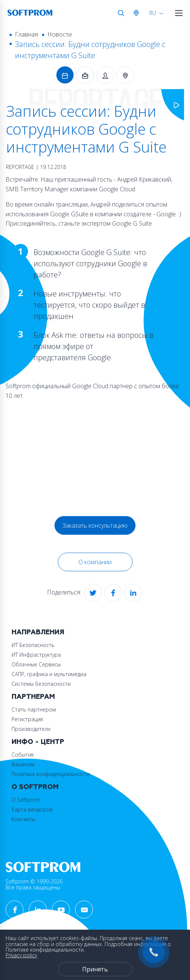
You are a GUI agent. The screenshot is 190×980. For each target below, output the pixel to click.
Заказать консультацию (95, 525)
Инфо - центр (38, 742)
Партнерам (33, 697)
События (23, 755)
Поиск (121, 13)
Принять (95, 969)
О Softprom (35, 787)
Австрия (138, 13)
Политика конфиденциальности (51, 774)
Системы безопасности (41, 684)
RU (153, 13)
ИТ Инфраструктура (36, 655)
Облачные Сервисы (36, 664)
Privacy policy (21, 955)
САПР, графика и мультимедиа (49, 674)
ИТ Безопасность (33, 645)
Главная (27, 34)
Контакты (23, 819)
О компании (95, 562)
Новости (60, 34)
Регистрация (27, 719)
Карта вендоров (32, 809)
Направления (38, 632)
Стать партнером (34, 709)
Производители (31, 729)
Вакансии (23, 764)
